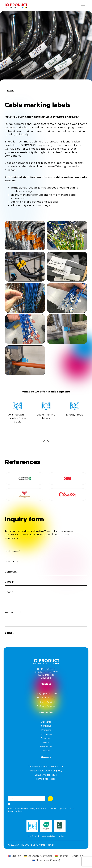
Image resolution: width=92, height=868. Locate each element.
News (46, 742)
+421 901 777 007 (46, 698)
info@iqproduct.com (46, 693)
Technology (46, 734)
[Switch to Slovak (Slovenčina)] (46, 860)
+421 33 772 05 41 (46, 702)
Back (9, 90)
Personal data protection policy (46, 771)
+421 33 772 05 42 (46, 706)
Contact (46, 751)
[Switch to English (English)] (14, 856)
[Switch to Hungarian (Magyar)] (70, 856)
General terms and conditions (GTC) (46, 767)
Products (46, 730)
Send (9, 633)
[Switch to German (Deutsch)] (38, 856)
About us (46, 722)
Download (46, 738)
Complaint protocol (46, 779)
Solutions (46, 726)
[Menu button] (83, 6)
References (46, 746)
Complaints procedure (46, 775)
